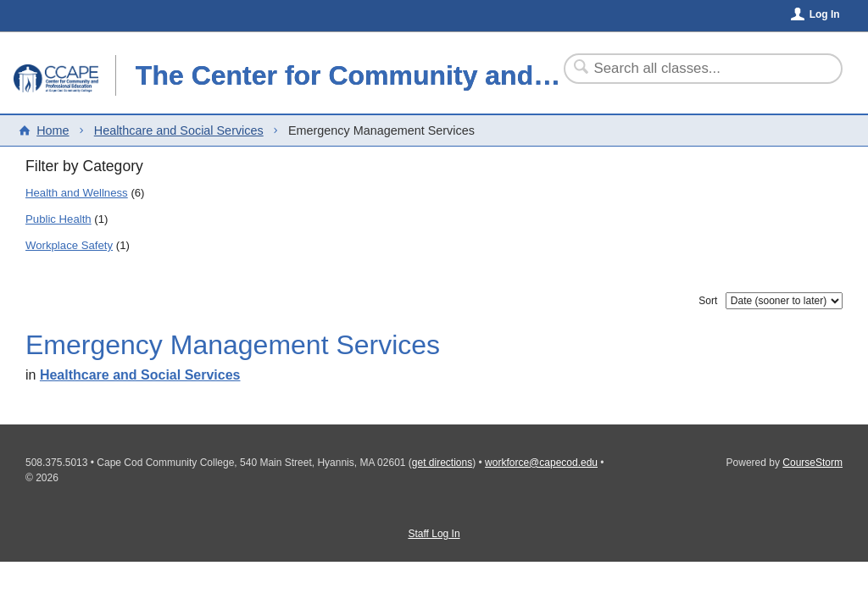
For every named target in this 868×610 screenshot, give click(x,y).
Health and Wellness (77, 193)
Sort (708, 301)
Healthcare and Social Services (179, 130)
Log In (825, 14)
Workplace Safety (69, 245)
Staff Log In (434, 534)
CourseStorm (812, 463)
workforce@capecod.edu (541, 463)
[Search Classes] (693, 69)
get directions (442, 463)
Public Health (58, 219)
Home (53, 130)
